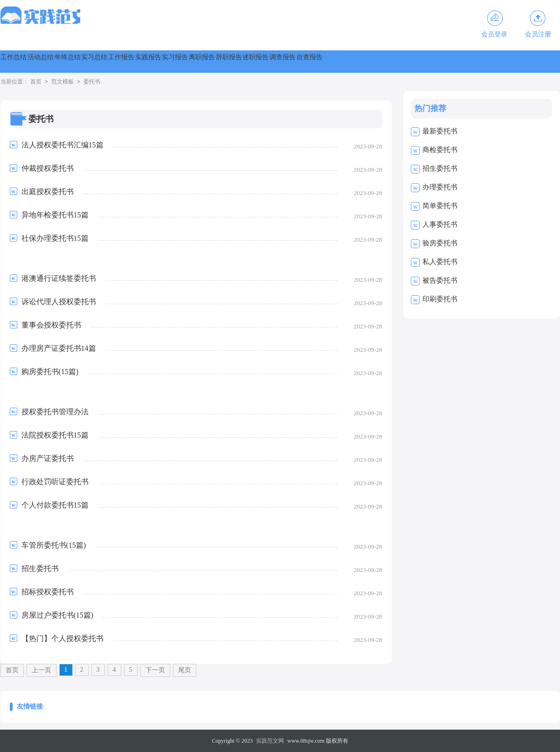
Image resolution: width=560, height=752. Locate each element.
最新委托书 (440, 131)
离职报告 (378, 61)
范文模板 (62, 82)
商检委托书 (440, 150)
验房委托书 (440, 243)
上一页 (41, 670)
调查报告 (529, 61)
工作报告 (227, 61)
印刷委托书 (440, 299)
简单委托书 (440, 206)
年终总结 (126, 61)
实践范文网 (270, 741)
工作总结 (26, 61)
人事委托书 (440, 224)
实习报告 (328, 61)
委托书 (92, 82)
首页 (36, 82)
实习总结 (177, 61)
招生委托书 (440, 168)
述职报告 (479, 61)
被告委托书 (440, 280)
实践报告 (277, 61)
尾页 (185, 670)
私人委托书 (440, 262)
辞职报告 (429, 61)
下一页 (155, 670)
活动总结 (76, 61)
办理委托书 (440, 187)
